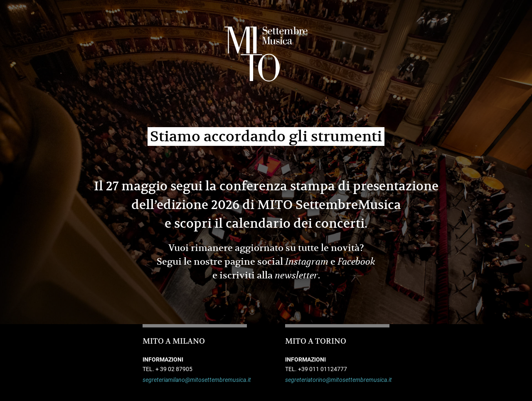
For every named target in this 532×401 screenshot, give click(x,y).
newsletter (296, 276)
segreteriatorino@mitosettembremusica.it (337, 380)
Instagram (307, 262)
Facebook (356, 262)
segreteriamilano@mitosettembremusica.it (195, 380)
